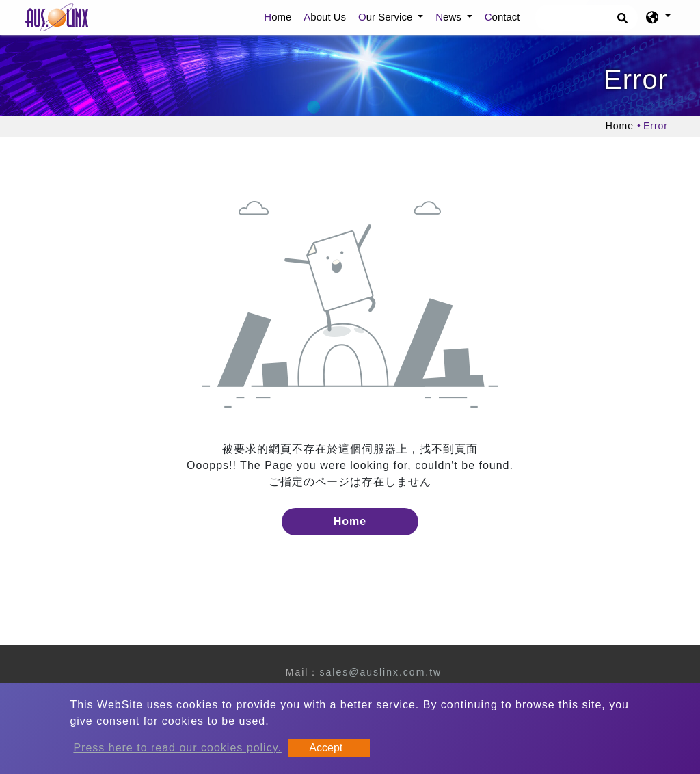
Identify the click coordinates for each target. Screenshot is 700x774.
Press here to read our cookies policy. (177, 748)
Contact (502, 17)
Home (280, 16)
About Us (325, 17)
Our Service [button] (387, 17)
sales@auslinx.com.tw (380, 672)
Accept (326, 748)
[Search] (587, 18)
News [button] (450, 17)
